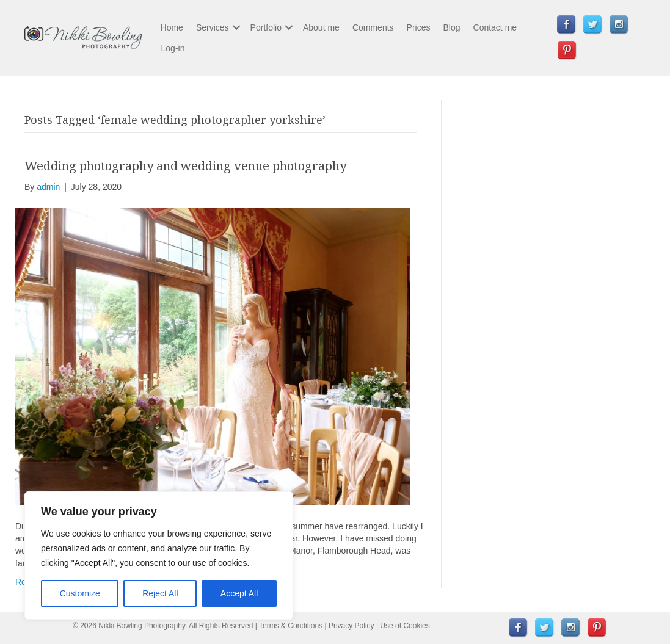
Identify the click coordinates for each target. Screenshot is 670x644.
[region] (159, 555)
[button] (236, 27)
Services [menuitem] (213, 27)
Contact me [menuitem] (495, 27)
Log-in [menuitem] (173, 48)
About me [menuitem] (321, 27)
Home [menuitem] (172, 27)
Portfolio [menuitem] (266, 27)
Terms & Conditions (291, 626)
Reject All (160, 593)
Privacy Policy (351, 626)
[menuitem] (567, 25)
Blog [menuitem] (451, 27)
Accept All (239, 593)
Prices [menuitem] (419, 27)
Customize (80, 593)
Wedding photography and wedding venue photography (185, 166)
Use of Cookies (405, 626)
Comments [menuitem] (373, 27)
